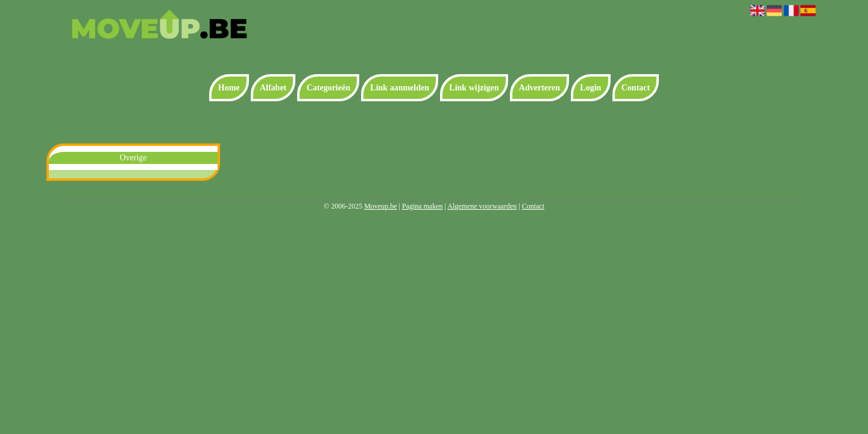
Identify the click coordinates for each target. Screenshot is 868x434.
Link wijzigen (474, 88)
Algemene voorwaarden (482, 206)
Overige (133, 158)
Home (229, 88)
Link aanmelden (400, 88)
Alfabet (273, 88)
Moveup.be (380, 206)
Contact (636, 88)
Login (590, 88)
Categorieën (329, 88)
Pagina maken (423, 206)
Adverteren (539, 88)
